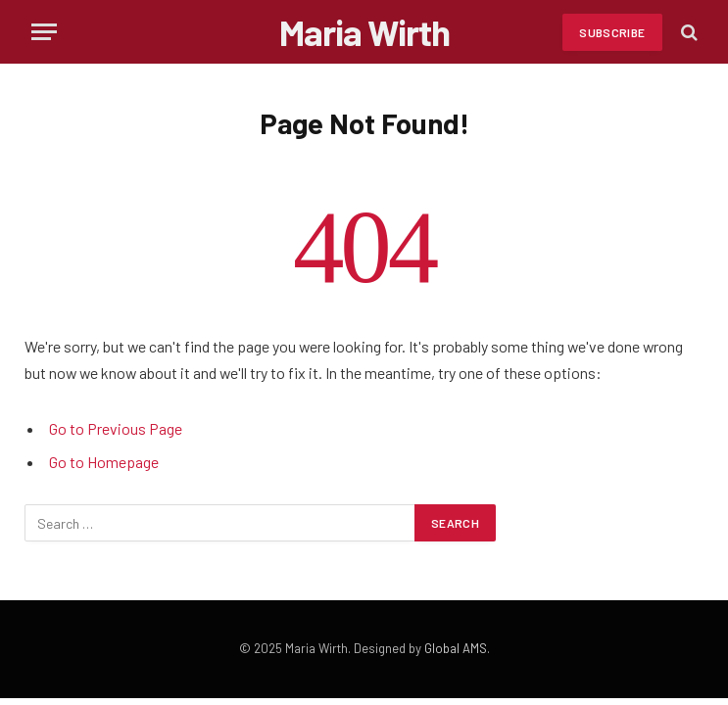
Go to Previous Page (116, 428)
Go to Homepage (104, 462)
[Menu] (44, 32)
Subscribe (612, 32)
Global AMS (456, 648)
